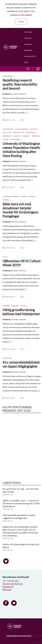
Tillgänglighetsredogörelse (19, 636)
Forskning (6, 306)
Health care (7, 133)
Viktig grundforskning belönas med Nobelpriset (21, 312)
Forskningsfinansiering (11, 196)
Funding (24, 196)
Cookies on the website (21, 15)
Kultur (5, 257)
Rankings (6, 200)
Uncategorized (8, 76)
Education (33, 129)
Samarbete (26, 136)
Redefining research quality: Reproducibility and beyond (20, 84)
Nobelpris (32, 196)
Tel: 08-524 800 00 (12, 584)
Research (17, 136)
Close (21, 22)
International (31, 133)
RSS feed (7, 590)
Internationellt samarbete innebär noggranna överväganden (19, 517)
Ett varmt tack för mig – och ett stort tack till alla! (21, 490)
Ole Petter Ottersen (18, 94)
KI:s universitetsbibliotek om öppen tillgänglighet (21, 364)
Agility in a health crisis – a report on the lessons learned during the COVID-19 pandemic (22, 504)
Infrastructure (19, 133)
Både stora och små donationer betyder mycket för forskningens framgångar (20, 210)
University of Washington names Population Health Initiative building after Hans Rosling (21, 150)
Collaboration (8, 129)
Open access (7, 358)
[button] (28, 69)
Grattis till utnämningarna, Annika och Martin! (21, 546)
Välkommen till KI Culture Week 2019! (22, 263)
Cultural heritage (22, 129)
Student (5, 140)
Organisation (7, 136)
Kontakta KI (8, 587)
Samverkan (36, 136)
